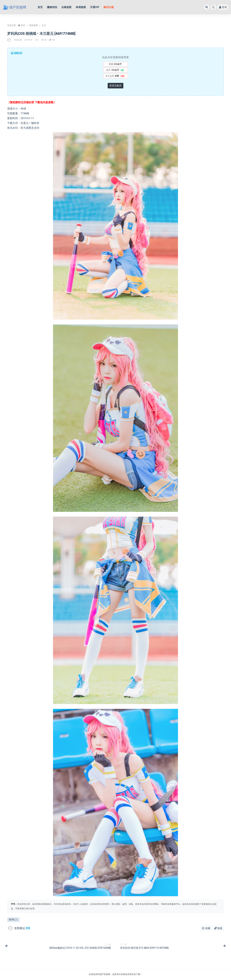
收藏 (206, 928)
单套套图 (33, 25)
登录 (223, 7)
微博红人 (13, 920)
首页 (23, 25)
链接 (218, 928)
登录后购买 (115, 86)
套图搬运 (19, 928)
